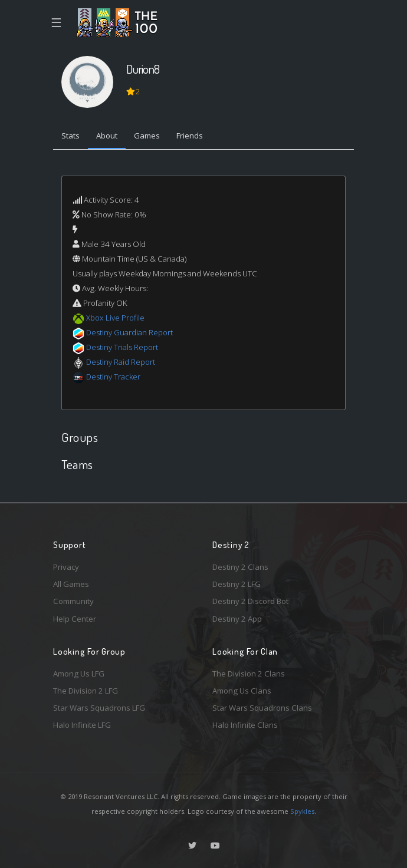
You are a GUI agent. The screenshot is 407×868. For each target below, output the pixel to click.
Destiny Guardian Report (129, 332)
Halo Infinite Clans (245, 725)
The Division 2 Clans (249, 674)
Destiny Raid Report (121, 362)
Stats (70, 136)
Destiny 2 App (237, 619)
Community (73, 601)
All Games (71, 584)
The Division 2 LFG (86, 691)
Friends (190, 136)
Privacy (66, 567)
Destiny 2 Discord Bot (250, 601)
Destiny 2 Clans (240, 567)
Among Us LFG (79, 674)
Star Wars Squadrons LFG (99, 708)
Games (147, 136)
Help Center (75, 619)
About (107, 136)
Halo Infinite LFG (82, 725)
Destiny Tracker (113, 377)
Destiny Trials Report (122, 347)
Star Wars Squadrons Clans (262, 708)
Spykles (302, 811)
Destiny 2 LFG (237, 584)
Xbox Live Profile (115, 318)
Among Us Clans (242, 691)
